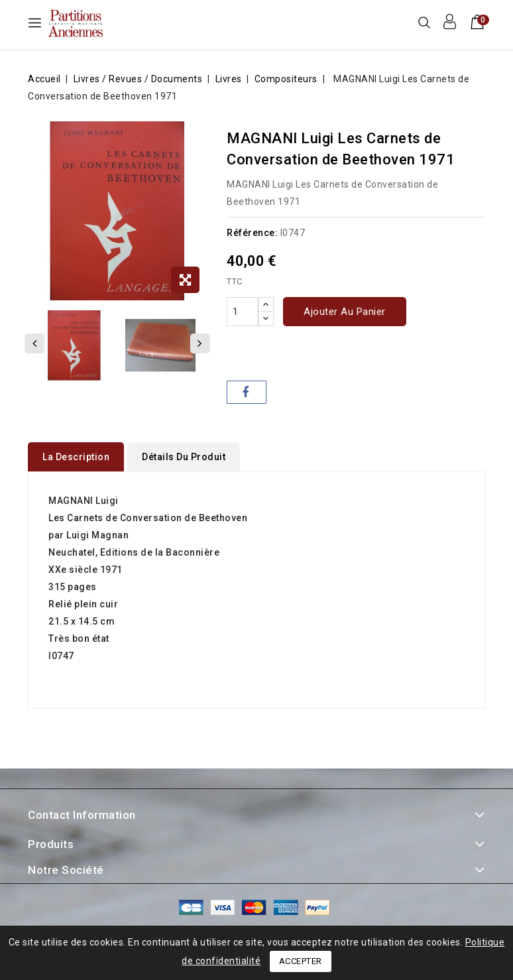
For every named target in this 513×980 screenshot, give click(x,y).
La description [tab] (76, 457)
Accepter (301, 961)
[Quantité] (243, 312)
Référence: (252, 233)
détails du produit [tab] (184, 457)
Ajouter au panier (345, 312)
